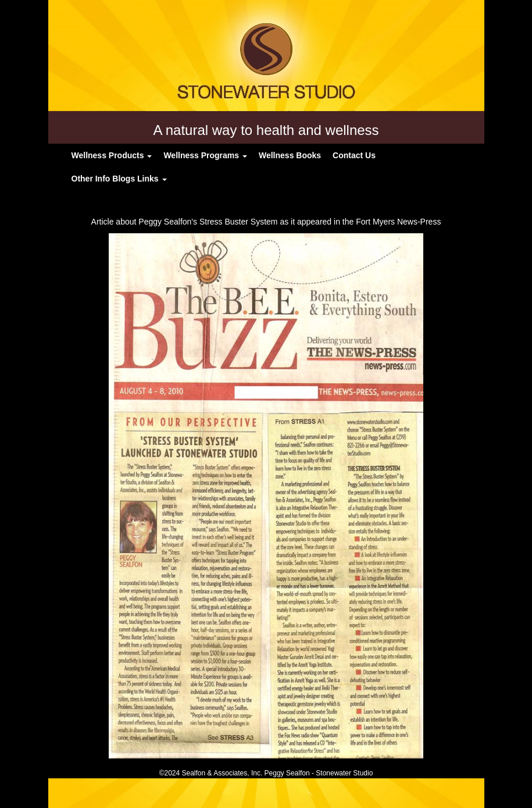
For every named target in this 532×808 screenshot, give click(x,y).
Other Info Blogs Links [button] (119, 179)
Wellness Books (290, 155)
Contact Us (354, 155)
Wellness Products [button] (112, 155)
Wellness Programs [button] (205, 155)
